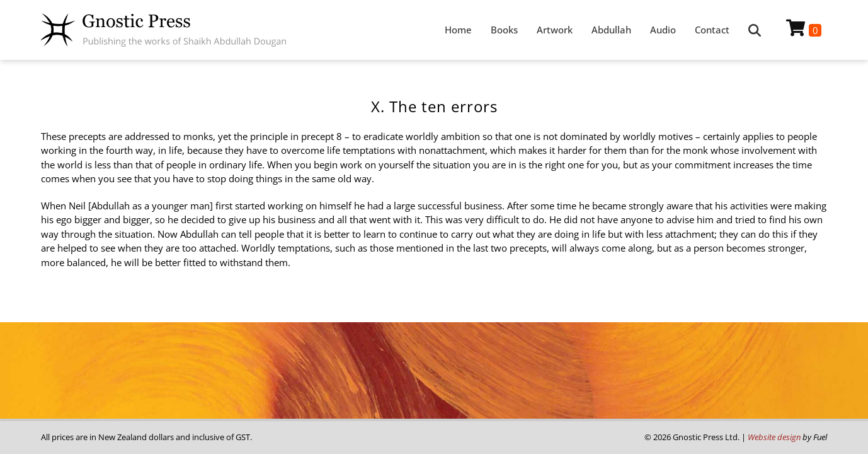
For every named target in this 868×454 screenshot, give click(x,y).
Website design (774, 437)
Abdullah (611, 30)
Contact (712, 30)
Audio (663, 30)
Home (458, 30)
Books (504, 30)
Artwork (555, 30)
